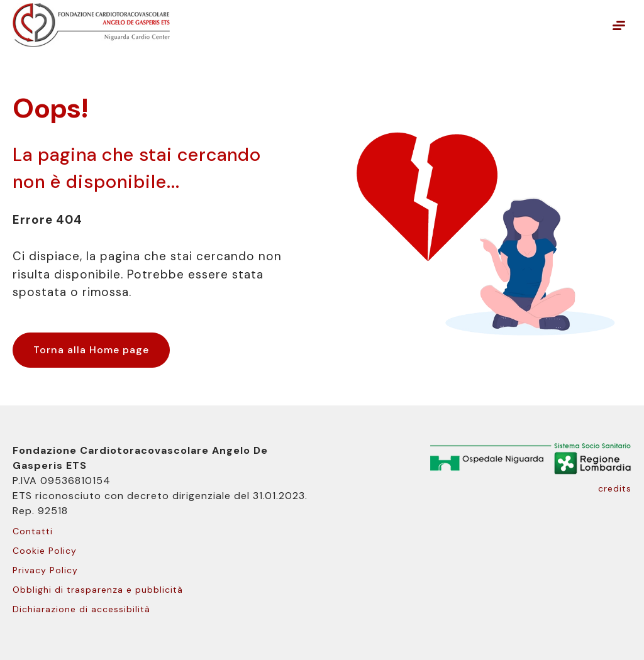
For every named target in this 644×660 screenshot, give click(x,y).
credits (615, 488)
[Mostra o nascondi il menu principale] (619, 25)
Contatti (33, 531)
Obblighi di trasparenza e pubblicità (98, 590)
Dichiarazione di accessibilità (81, 609)
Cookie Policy (45, 551)
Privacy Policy (45, 570)
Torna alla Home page (91, 350)
